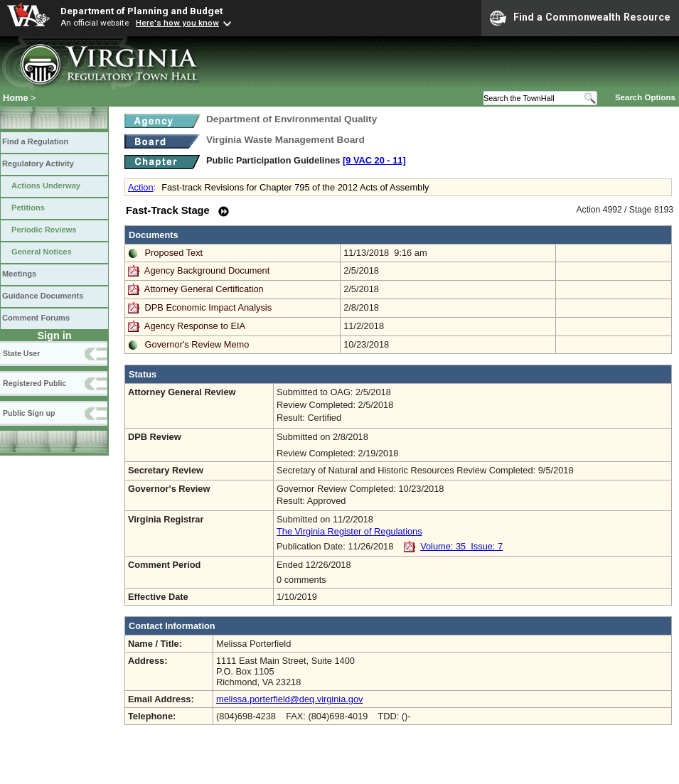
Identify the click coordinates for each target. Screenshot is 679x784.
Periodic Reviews (44, 230)
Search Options (645, 97)
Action (141, 187)
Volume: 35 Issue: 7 (461, 546)
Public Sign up (29, 413)
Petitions (28, 208)
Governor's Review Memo (197, 344)
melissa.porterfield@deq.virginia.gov (289, 699)
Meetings (19, 274)
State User (21, 353)
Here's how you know (177, 23)
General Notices (42, 252)
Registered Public (34, 383)
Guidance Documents (43, 296)
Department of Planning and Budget (141, 11)
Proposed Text (174, 253)
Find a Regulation (35, 141)
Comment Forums (36, 318)
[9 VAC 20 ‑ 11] (374, 160)
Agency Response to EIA (195, 326)
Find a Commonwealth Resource (580, 18)
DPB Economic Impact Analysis (209, 307)
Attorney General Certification (204, 289)
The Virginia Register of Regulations (349, 531)
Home (16, 98)
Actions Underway (46, 186)
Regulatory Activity (38, 163)
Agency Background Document (207, 270)
